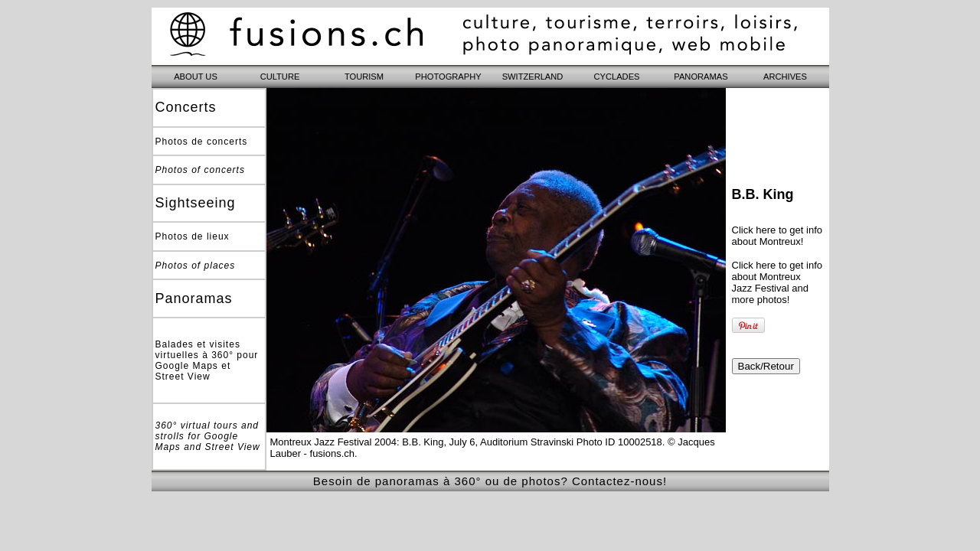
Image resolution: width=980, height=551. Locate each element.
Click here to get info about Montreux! (777, 236)
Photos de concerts (202, 142)
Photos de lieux (193, 236)
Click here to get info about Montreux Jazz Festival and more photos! (777, 282)
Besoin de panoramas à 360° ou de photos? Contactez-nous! (490, 481)
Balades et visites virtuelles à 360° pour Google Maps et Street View (207, 360)
